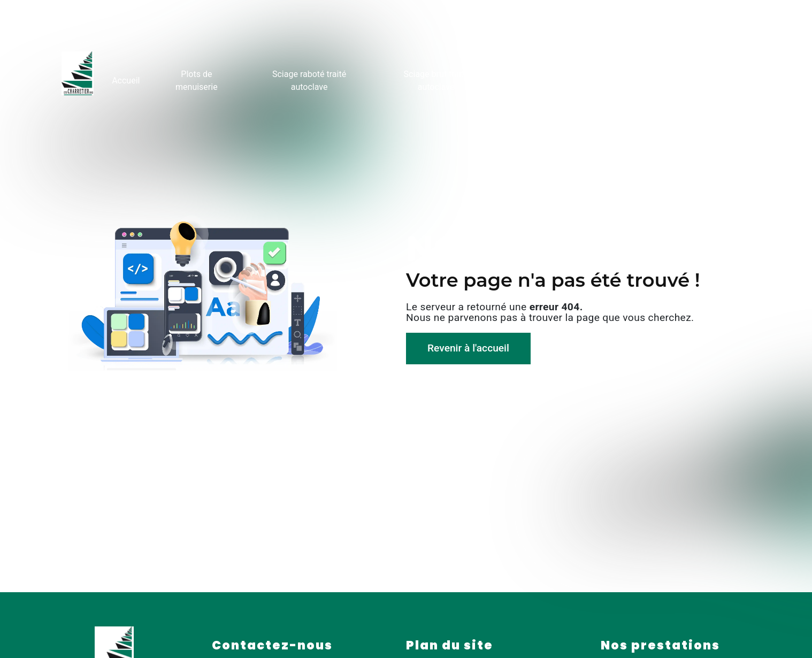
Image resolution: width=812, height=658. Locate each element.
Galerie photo (675, 79)
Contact (734, 79)
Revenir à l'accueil (468, 348)
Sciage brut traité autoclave (436, 79)
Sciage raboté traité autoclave (309, 79)
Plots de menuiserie (197, 79)
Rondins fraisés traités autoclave (568, 79)
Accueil (126, 79)
